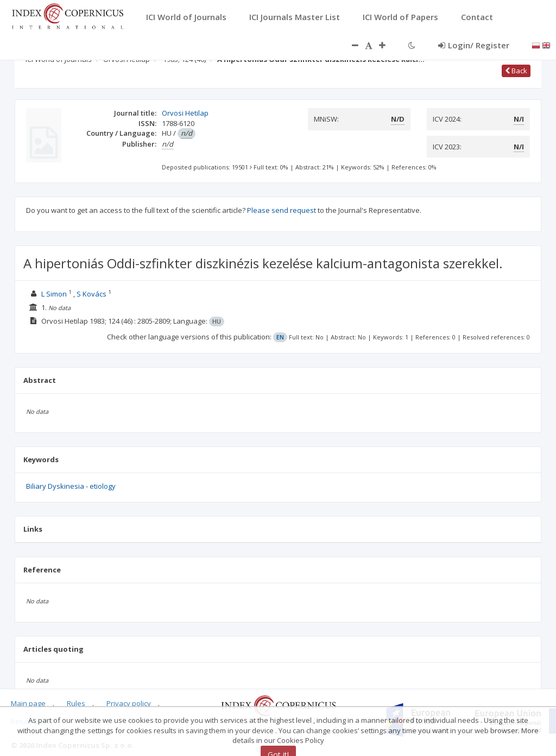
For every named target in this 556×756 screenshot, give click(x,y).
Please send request (282, 210)
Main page (28, 703)
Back (516, 71)
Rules (76, 703)
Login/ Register (474, 45)
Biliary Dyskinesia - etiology (71, 486)
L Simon (54, 294)
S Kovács (91, 294)
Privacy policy (129, 703)
